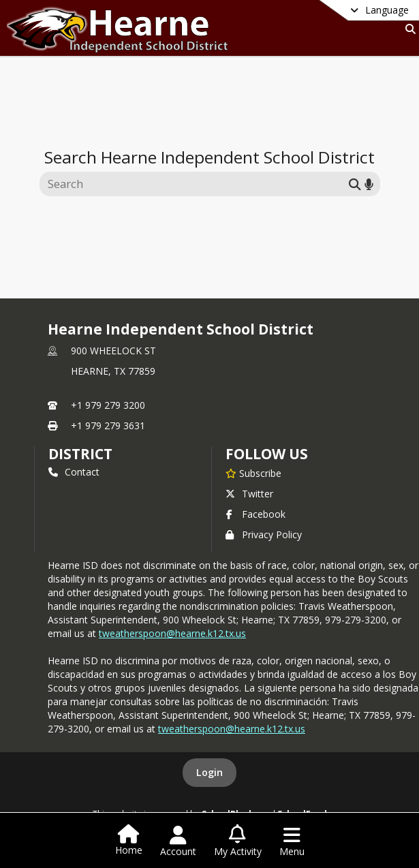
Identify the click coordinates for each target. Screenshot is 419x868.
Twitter (249, 494)
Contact (74, 472)
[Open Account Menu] (178, 841)
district (80, 454)
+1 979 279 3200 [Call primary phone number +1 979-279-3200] (108, 405)
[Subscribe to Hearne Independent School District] (253, 473)
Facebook (255, 514)
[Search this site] (196, 184)
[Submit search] (355, 184)
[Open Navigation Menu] (292, 841)
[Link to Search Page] (408, 29)
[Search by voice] (369, 184)
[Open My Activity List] (238, 841)
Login (209, 772)
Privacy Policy (264, 534)
